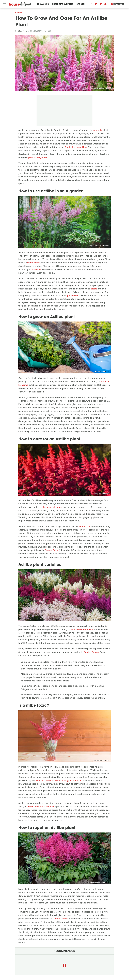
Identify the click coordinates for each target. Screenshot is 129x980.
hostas (94, 289)
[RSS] (105, 4)
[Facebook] (92, 4)
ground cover (73, 296)
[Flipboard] (101, 4)
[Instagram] (96, 4)
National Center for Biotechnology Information (59, 780)
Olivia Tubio (22, 31)
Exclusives (43, 4)
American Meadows (52, 507)
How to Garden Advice (82, 629)
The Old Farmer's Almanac (41, 807)
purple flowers (33, 677)
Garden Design (91, 652)
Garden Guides (52, 550)
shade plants (34, 263)
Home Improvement (63, 4)
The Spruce (85, 526)
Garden (80, 4)
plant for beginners (38, 157)
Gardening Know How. (76, 147)
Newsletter (117, 4)
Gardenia (36, 269)
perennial (98, 130)
